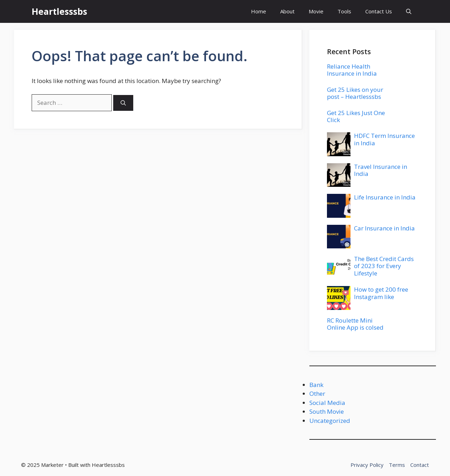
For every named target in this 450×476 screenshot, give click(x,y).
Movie (316, 11)
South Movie (327, 411)
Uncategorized (330, 421)
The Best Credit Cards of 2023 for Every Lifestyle (384, 266)
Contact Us (379, 11)
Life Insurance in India (385, 197)
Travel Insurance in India (381, 170)
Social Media (327, 403)
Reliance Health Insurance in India (352, 70)
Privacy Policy (367, 465)
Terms (397, 465)
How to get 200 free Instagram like (381, 293)
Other (317, 394)
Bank (316, 385)
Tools (344, 11)
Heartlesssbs (59, 11)
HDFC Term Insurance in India (384, 139)
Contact (420, 465)
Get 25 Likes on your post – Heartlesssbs (355, 93)
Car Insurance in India (384, 228)
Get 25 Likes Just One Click (356, 116)
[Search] (123, 103)
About (287, 11)
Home (259, 11)
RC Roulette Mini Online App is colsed (355, 324)
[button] (409, 11)
